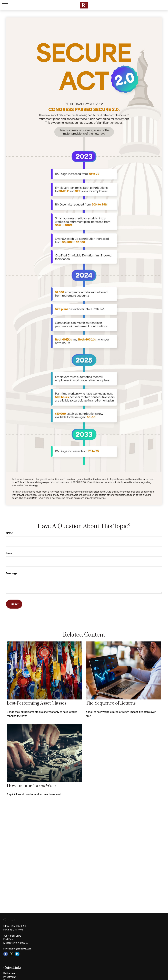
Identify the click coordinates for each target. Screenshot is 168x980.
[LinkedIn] (17, 954)
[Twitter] (11, 954)
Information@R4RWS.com (17, 949)
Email (9, 553)
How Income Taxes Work (32, 786)
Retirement (9, 973)
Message (12, 573)
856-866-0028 (18, 926)
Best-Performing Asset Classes (37, 703)
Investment (9, 977)
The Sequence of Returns (111, 703)
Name (9, 533)
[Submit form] (14, 604)
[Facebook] (6, 954)
